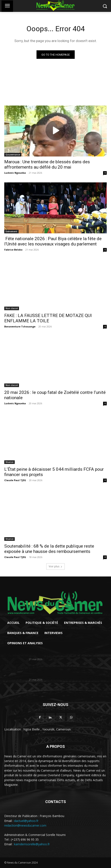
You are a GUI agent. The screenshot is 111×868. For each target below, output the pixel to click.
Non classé (12, 308)
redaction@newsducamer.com (25, 825)
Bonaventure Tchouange (20, 326)
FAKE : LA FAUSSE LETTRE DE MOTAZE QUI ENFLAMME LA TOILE (48, 318)
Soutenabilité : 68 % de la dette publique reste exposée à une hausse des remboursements (49, 549)
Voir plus (55, 566)
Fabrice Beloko (13, 250)
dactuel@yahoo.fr (26, 821)
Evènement (11, 231)
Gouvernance (13, 155)
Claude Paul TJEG (15, 480)
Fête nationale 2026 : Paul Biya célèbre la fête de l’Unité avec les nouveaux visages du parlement (53, 241)
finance (9, 462)
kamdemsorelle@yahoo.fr (32, 844)
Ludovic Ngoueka (15, 173)
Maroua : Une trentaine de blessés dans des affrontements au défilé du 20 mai (47, 164)
